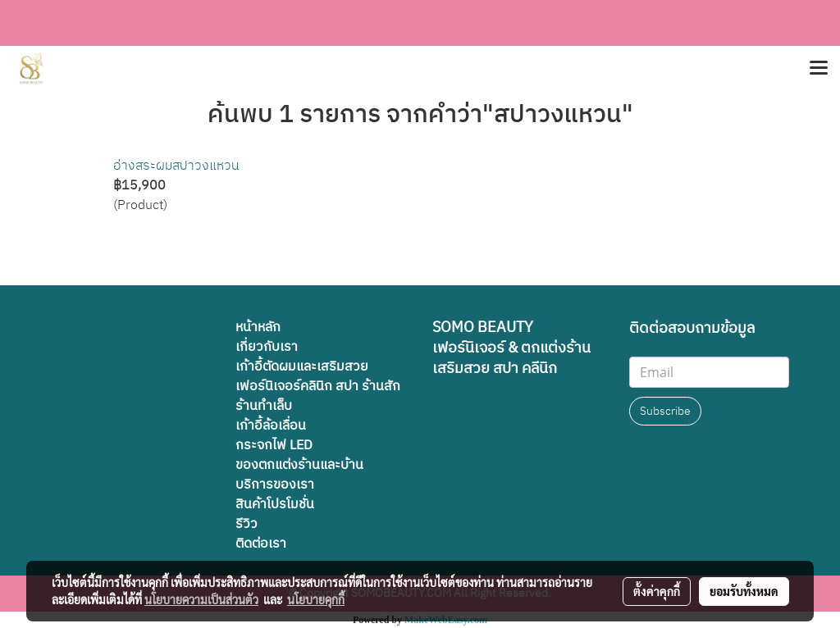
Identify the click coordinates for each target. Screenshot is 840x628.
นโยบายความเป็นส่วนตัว (201, 599)
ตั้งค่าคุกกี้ (657, 591)
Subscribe (665, 411)
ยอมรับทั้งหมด (744, 591)
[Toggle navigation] (819, 69)
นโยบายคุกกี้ (316, 599)
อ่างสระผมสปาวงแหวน (176, 166)
